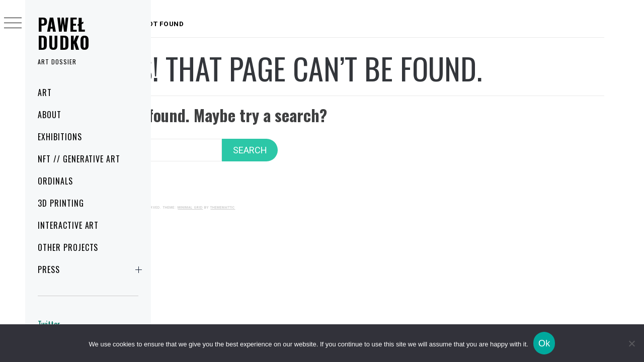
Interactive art (68, 225)
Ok (544, 343)
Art (45, 93)
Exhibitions (60, 137)
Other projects (68, 247)
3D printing (61, 203)
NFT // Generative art (79, 159)
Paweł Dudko (64, 33)
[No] (631, 343)
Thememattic (322, 198)
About (50, 115)
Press (92, 269)
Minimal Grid (289, 198)
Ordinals (55, 181)
